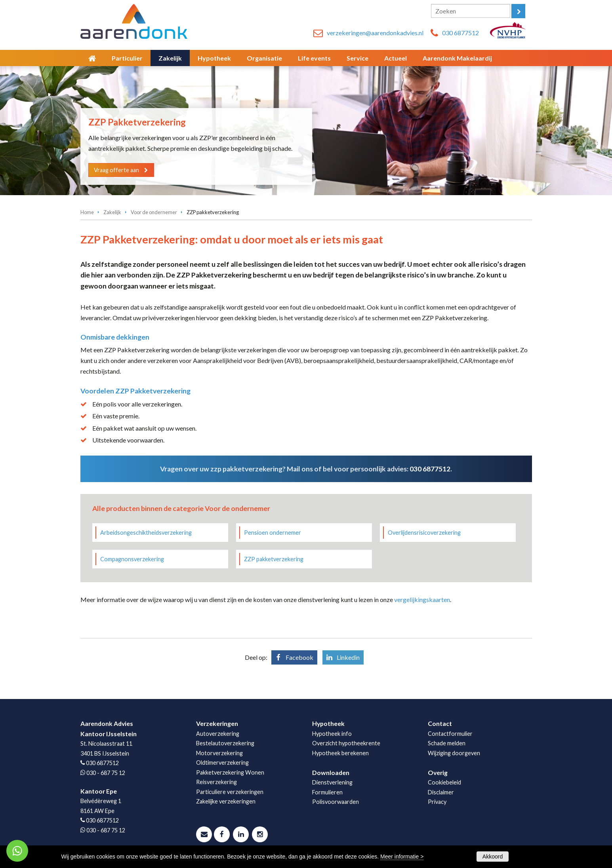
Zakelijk (112, 212)
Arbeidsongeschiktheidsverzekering (146, 533)
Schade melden (447, 743)
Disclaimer (441, 792)
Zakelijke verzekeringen (226, 801)
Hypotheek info (332, 734)
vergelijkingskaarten (422, 599)
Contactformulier (450, 734)
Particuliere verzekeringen (230, 792)
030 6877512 (460, 33)
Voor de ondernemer (154, 212)
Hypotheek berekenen (340, 753)
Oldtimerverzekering (222, 763)
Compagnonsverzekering (132, 559)
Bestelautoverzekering (225, 743)
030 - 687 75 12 (106, 773)
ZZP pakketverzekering (274, 559)
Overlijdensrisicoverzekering (424, 533)
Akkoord (493, 857)
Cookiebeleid (444, 782)
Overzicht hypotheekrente (346, 743)
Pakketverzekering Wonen (230, 772)
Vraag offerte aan (117, 170)
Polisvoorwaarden (336, 802)
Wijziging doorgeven (454, 753)
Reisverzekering (216, 782)
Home (87, 212)
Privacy (437, 802)
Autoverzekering (218, 734)
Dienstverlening (332, 782)
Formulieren (327, 792)
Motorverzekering (219, 753)
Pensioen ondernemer (273, 533)
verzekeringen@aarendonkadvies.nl (375, 33)
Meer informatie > (402, 857)
